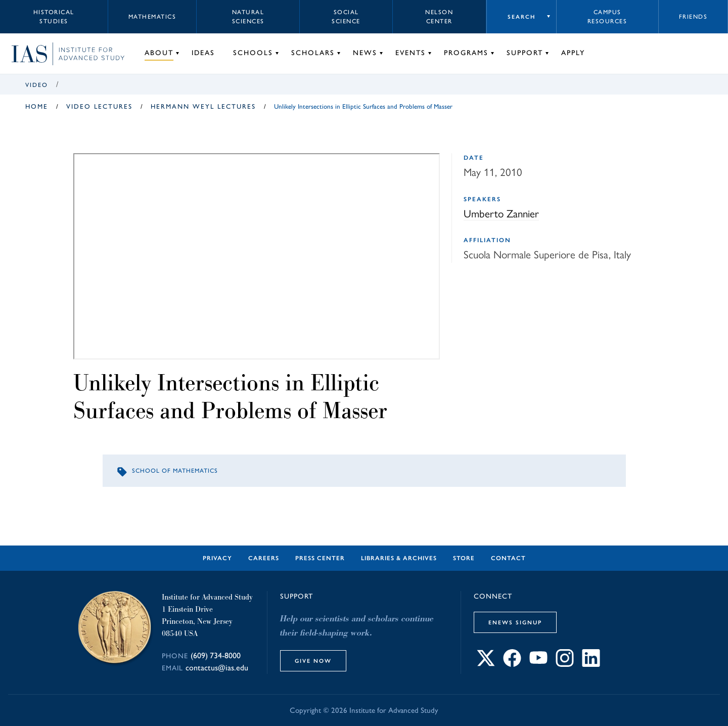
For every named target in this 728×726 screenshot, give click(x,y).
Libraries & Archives (399, 558)
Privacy (217, 558)
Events (411, 53)
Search (521, 17)
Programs (466, 53)
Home (37, 106)
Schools (253, 53)
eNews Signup (515, 622)
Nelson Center (439, 17)
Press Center (320, 558)
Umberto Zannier (501, 214)
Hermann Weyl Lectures (203, 106)
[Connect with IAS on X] (486, 664)
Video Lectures (99, 106)
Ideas (203, 53)
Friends (693, 17)
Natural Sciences (248, 17)
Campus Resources (607, 17)
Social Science (346, 17)
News (365, 53)
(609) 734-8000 (216, 655)
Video (37, 85)
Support (525, 53)
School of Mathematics (175, 471)
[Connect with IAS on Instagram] (565, 664)
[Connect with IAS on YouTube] (538, 664)
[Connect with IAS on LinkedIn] (591, 664)
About (159, 53)
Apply (573, 53)
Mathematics (152, 17)
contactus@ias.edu (217, 668)
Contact (508, 558)
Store (464, 558)
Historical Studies (54, 17)
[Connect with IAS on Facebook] (512, 664)
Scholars (313, 53)
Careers (264, 558)
